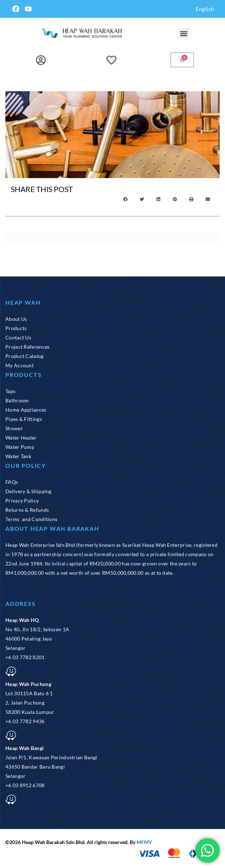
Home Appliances (26, 410)
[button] (184, 34)
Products (16, 328)
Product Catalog (25, 356)
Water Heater (21, 438)
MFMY (144, 842)
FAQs (12, 482)
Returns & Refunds (27, 510)
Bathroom (17, 400)
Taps (10, 391)
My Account (20, 365)
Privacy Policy (22, 501)
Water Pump (20, 447)
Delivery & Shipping (28, 491)
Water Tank (18, 456)
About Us (16, 319)
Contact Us (18, 337)
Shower (14, 428)
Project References (27, 347)
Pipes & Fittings (24, 419)
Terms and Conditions (31, 519)
